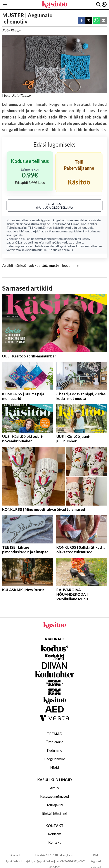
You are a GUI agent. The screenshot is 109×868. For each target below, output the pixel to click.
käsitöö (41, 265)
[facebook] (82, 21)
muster (55, 265)
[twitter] (89, 21)
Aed (68, 228)
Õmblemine (54, 742)
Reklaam (55, 834)
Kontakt (54, 842)
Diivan (75, 224)
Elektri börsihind (55, 813)
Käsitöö (58, 228)
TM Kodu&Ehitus (40, 228)
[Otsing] (98, 5)
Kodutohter (89, 224)
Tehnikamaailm (17, 228)
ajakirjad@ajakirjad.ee (40, 861)
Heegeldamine (55, 759)
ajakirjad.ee (67, 246)
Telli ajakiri (54, 805)
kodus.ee (67, 220)
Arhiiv (54, 788)
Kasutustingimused (54, 796)
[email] (103, 21)
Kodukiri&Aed (60, 224)
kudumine (70, 265)
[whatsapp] (96, 21)
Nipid (54, 767)
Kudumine (54, 750)
